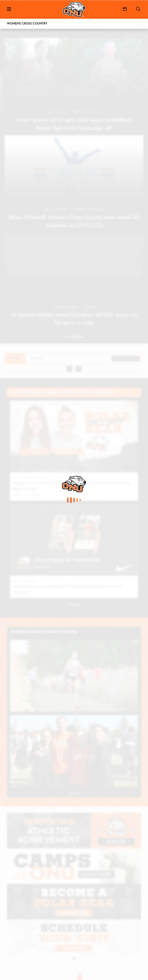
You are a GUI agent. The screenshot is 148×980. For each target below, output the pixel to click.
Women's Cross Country (27, 24)
